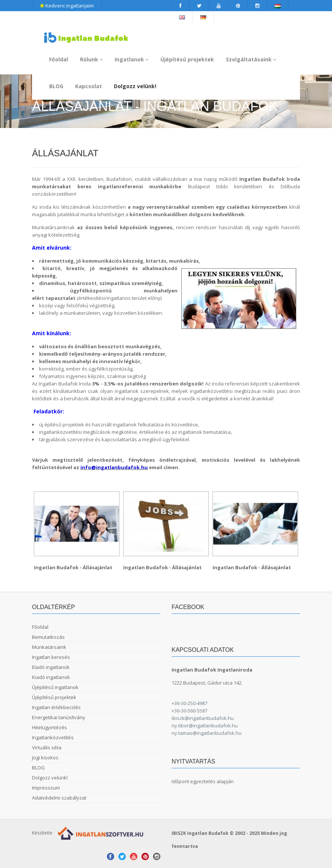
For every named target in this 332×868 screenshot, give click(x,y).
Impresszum (46, 788)
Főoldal (59, 59)
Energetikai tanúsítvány (59, 717)
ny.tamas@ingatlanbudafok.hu (207, 733)
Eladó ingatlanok (51, 667)
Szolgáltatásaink (251, 59)
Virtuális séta (47, 747)
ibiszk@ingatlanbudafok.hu (203, 718)
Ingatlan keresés (51, 657)
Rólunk (91, 59)
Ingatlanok (132, 59)
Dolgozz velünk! (135, 86)
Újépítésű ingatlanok (55, 687)
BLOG (56, 86)
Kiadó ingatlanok (51, 677)
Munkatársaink (49, 647)
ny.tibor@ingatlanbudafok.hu (205, 726)
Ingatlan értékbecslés (56, 707)
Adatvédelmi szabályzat (59, 798)
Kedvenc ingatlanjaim (67, 6)
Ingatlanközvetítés (53, 737)
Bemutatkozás (48, 637)
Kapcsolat (89, 86)
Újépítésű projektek (187, 59)
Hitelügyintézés (50, 727)
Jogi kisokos (45, 758)
